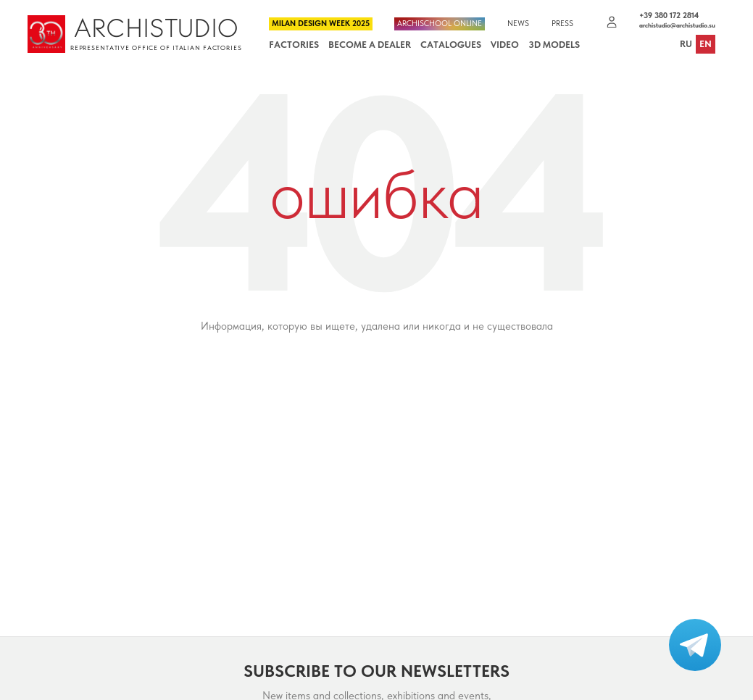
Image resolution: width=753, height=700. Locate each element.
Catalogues (451, 45)
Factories (294, 45)
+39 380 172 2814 (669, 16)
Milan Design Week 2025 (321, 24)
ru (686, 45)
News (518, 24)
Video (505, 45)
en (706, 45)
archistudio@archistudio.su (677, 26)
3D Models (554, 45)
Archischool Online (440, 24)
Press (562, 24)
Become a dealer (370, 45)
